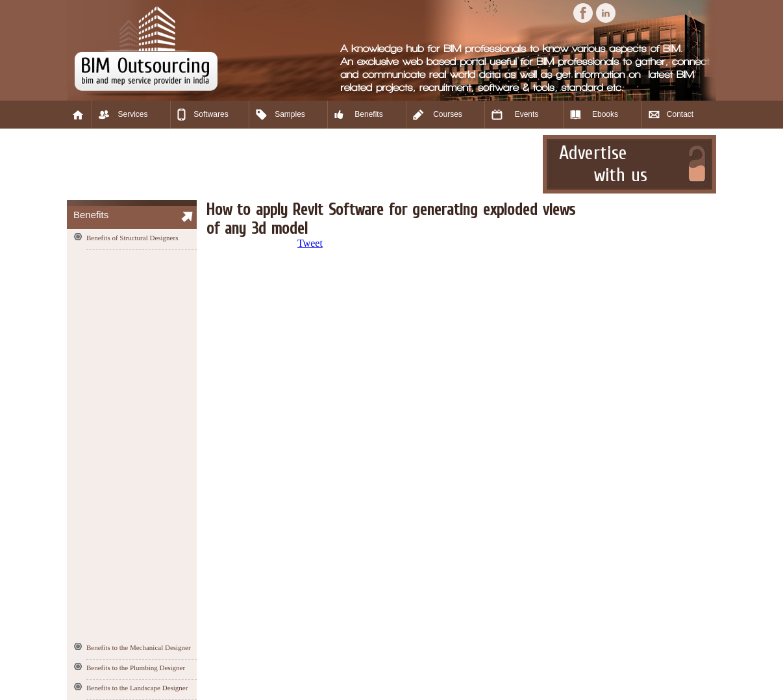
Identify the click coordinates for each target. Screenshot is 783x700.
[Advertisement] (303, 164)
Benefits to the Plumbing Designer (136, 668)
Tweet (310, 243)
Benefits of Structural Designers (132, 238)
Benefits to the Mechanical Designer (139, 647)
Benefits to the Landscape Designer (137, 688)
